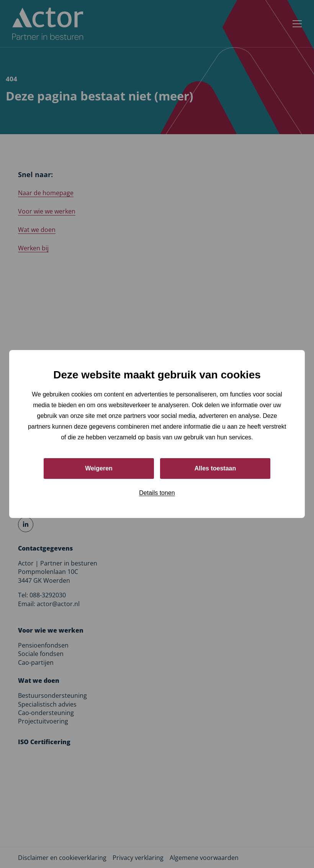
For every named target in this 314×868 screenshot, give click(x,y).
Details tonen (157, 493)
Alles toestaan (215, 468)
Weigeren (99, 468)
